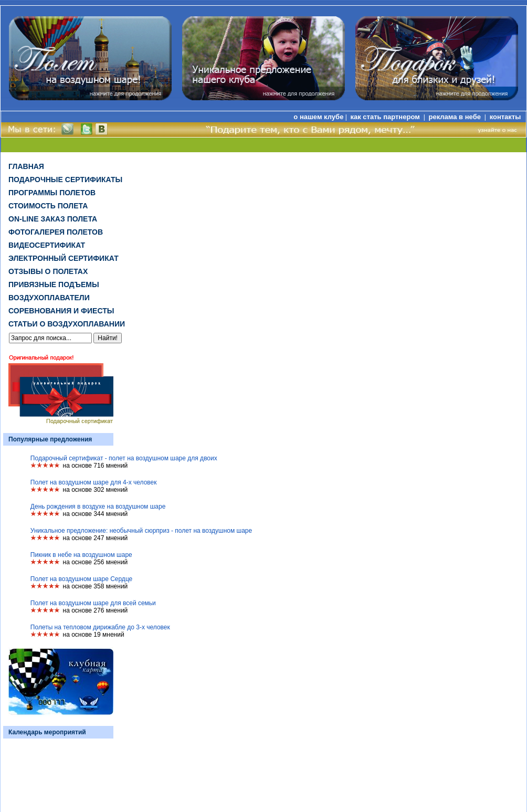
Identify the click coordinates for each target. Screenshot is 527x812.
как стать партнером (386, 117)
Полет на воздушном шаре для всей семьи (93, 603)
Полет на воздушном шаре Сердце (81, 579)
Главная (26, 166)
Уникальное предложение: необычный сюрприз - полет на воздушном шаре (141, 531)
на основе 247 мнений (96, 538)
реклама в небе (456, 117)
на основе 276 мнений (96, 610)
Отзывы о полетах (48, 271)
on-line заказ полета (53, 219)
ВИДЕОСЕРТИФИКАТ (47, 245)
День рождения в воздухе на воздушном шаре (98, 507)
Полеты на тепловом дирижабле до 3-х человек (100, 627)
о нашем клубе (318, 117)
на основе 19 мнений (94, 635)
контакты (505, 117)
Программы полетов (52, 193)
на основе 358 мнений (96, 586)
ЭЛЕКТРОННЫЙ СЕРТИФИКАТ (64, 258)
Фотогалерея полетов (56, 232)
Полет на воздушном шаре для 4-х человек (94, 482)
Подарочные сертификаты (65, 180)
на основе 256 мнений (96, 562)
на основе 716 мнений (96, 466)
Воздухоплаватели (49, 298)
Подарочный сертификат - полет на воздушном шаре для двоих (124, 458)
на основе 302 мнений (96, 490)
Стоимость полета (48, 206)
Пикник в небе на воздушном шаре (81, 555)
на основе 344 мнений (96, 514)
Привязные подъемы (54, 284)
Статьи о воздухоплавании (67, 324)
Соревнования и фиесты (61, 311)
